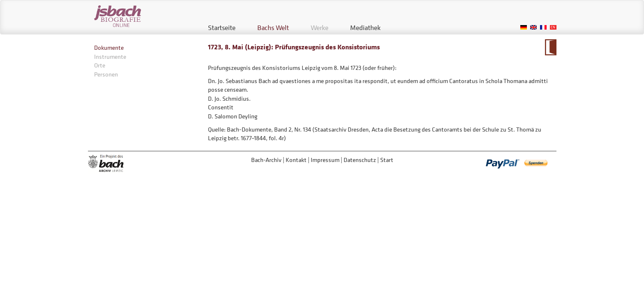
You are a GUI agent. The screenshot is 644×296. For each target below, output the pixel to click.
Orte (100, 65)
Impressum (325, 160)
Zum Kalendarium (551, 47)
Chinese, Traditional (553, 27)
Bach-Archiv (266, 160)
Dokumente (109, 47)
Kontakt (296, 160)
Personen (106, 74)
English (533, 27)
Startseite (222, 28)
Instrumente (110, 57)
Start (387, 160)
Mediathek (365, 28)
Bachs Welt (273, 28)
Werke (320, 28)
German (524, 27)
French (543, 27)
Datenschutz (360, 160)
